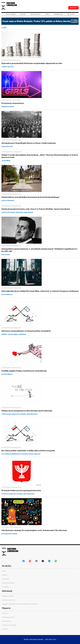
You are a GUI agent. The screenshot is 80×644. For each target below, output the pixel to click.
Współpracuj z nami (8, 617)
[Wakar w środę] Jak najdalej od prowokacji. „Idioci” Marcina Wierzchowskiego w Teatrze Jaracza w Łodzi (39, 160)
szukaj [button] (72, 18)
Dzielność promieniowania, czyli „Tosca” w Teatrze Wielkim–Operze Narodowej (35, 213)
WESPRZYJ (73, 11)
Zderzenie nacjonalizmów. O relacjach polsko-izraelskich (25, 335)
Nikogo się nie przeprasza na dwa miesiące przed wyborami (26, 414)
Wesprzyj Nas (6, 621)
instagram (37, 562)
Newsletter (6, 579)
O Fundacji (5, 587)
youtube (30, 562)
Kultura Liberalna (13, 8)
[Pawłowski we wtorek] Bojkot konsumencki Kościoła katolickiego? (30, 201)
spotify (56, 562)
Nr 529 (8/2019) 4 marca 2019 (11, 64)
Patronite (5, 629)
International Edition (8, 583)
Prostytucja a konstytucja (12, 107)
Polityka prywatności (8, 600)
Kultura (23, 18)
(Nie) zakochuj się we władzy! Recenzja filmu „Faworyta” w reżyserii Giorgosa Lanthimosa (39, 295)
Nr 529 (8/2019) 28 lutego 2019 (11, 144)
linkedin (50, 562)
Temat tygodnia (11, 18)
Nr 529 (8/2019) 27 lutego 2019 (11, 155)
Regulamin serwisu (8, 596)
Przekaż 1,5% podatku (9, 625)
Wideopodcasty (35, 18)
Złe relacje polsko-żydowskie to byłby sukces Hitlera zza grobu (27, 454)
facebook (24, 562)
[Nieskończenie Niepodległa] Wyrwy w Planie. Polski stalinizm (28, 147)
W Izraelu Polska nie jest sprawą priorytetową (20, 494)
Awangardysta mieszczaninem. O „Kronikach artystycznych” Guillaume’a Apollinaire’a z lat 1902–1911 (40, 254)
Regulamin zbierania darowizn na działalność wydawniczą (20, 604)
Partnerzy (5, 613)
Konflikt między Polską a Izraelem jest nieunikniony (24, 375)
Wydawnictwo (58, 18)
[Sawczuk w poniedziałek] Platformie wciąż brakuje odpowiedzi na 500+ (31, 67)
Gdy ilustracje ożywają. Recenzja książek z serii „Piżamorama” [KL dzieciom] (33, 534)
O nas (4, 571)
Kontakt (5, 575)
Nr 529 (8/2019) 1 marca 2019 (11, 104)
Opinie (47, 18)
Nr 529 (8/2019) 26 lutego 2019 (11, 198)
